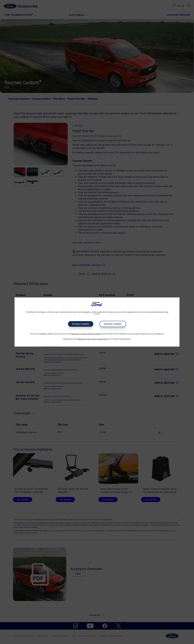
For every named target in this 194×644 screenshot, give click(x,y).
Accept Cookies (81, 324)
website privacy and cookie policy (93, 339)
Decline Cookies (113, 324)
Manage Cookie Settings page (86, 334)
